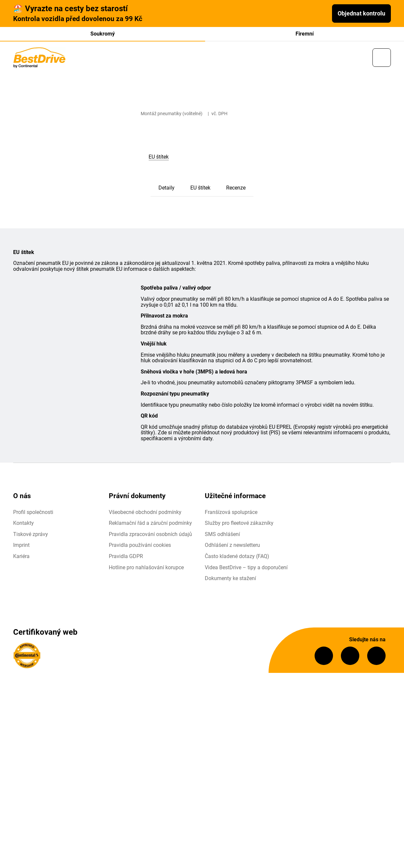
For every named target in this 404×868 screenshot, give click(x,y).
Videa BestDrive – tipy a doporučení (246, 569)
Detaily (166, 189)
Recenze (236, 189)
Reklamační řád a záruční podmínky (150, 525)
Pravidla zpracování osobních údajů (150, 536)
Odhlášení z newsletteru (232, 547)
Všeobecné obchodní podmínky (145, 513)
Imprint (21, 547)
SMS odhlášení (222, 536)
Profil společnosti (33, 513)
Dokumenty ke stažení (230, 580)
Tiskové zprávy (31, 536)
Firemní (305, 34)
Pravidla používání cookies (140, 547)
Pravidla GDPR (126, 558)
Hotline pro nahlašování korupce (146, 569)
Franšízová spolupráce (231, 513)
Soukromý (103, 34)
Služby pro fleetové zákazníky (239, 525)
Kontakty (24, 525)
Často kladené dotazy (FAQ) (237, 558)
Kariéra (21, 558)
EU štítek (200, 189)
